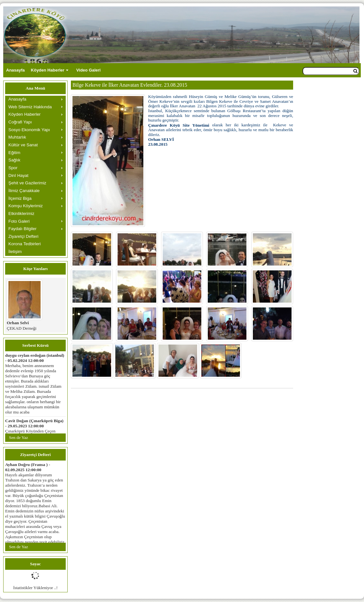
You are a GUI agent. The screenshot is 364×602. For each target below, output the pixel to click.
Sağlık (14, 160)
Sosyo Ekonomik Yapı (29, 130)
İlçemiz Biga (20, 198)
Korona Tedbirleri (25, 244)
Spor (13, 168)
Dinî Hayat (18, 175)
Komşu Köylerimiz (26, 206)
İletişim (15, 252)
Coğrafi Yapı (20, 122)
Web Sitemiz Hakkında (30, 107)
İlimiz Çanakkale (24, 191)
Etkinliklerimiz (21, 214)
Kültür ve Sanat (23, 145)
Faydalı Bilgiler (22, 229)
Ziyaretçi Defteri (23, 236)
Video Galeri (89, 70)
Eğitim (14, 153)
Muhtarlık (17, 137)
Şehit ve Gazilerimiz (27, 183)
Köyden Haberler (48, 70)
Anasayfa (15, 70)
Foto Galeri (19, 221)
